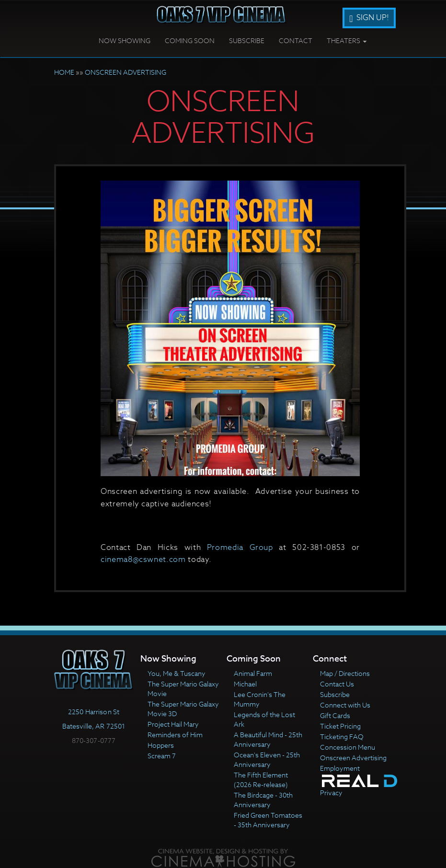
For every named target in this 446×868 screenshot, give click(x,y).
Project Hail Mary (173, 724)
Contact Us (337, 684)
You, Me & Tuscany (177, 673)
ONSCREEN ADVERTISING (126, 72)
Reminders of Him (175, 735)
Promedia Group (240, 548)
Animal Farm (253, 673)
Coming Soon (190, 40)
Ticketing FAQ (342, 737)
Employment (340, 768)
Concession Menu (348, 747)
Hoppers (161, 745)
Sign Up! (369, 18)
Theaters (347, 40)
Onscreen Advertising (353, 758)
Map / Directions (345, 673)
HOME (64, 72)
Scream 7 (162, 756)
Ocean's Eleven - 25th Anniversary (267, 759)
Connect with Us (345, 705)
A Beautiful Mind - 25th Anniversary (268, 739)
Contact (296, 40)
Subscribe (247, 40)
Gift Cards (335, 715)
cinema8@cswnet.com (143, 560)
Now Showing (125, 40)
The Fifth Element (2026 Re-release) (261, 780)
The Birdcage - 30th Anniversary (263, 800)
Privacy (331, 793)
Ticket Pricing (340, 726)
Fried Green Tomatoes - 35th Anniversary (268, 820)
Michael (245, 684)
